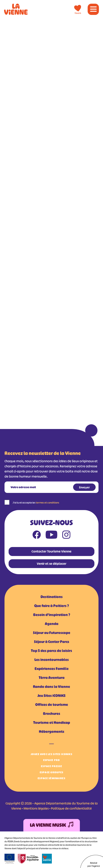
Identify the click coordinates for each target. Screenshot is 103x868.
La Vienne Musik (52, 825)
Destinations (52, 597)
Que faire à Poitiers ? (51, 606)
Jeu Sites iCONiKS (51, 696)
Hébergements (52, 732)
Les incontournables (52, 660)
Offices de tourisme (52, 705)
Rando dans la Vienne (51, 687)
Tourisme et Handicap (52, 723)
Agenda (52, 624)
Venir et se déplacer (52, 564)
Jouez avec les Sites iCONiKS (51, 754)
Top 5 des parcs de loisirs (51, 651)
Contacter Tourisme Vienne (51, 551)
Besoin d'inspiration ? (52, 615)
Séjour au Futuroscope (52, 633)
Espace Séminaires (51, 778)
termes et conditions (48, 503)
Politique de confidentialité (71, 808)
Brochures (52, 714)
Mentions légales (36, 808)
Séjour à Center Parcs (52, 642)
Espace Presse (51, 766)
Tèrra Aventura (52, 678)
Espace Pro (52, 760)
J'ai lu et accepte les (36, 503)
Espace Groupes (52, 772)
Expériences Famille (52, 669)
